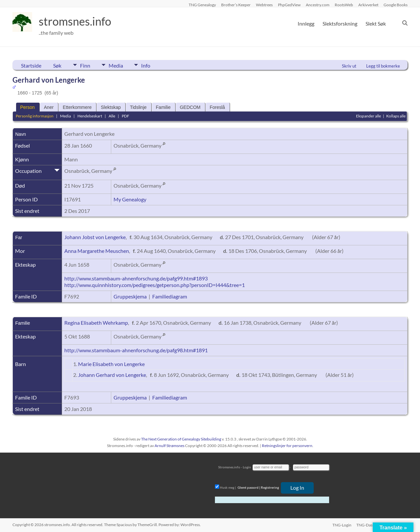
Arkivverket (368, 5)
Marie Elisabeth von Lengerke (111, 364)
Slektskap (111, 107)
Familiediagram (170, 296)
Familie (163, 107)
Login (247, 467)
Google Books (396, 5)
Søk (57, 65)
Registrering (270, 487)
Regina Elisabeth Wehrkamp (96, 323)
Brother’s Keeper (236, 5)
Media (117, 65)
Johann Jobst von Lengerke (95, 237)
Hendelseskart (90, 116)
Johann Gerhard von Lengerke (112, 375)
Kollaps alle (396, 116)
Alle (112, 116)
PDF (126, 116)
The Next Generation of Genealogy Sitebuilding (181, 439)
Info (149, 65)
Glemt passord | (249, 487)
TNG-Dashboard (371, 525)
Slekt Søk (376, 23)
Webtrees (264, 5)
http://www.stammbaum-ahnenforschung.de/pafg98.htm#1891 (136, 350)
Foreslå (217, 107)
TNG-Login (342, 525)
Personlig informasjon (35, 116)
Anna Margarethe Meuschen (97, 251)
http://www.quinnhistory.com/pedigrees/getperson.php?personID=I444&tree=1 (155, 285)
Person (27, 107)
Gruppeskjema (130, 296)
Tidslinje (138, 107)
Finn (85, 65)
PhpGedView (289, 5)
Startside (31, 65)
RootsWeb (344, 5)
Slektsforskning (340, 23)
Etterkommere (77, 107)
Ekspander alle (368, 116)
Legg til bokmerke (383, 66)
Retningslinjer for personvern (287, 446)
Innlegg (306, 23)
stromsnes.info (77, 21)
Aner (49, 107)
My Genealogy (130, 199)
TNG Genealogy (202, 5)
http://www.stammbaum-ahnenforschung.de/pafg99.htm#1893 (136, 278)
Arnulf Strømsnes (169, 446)
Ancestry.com (318, 5)
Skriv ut (349, 66)
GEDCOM (190, 107)
